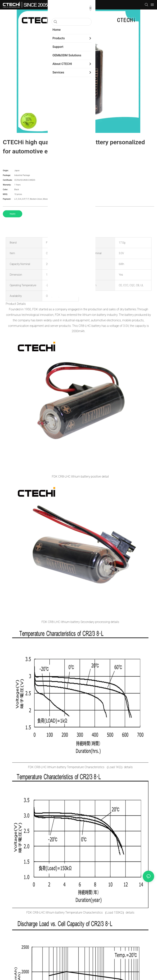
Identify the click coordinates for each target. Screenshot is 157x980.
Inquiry (13, 214)
